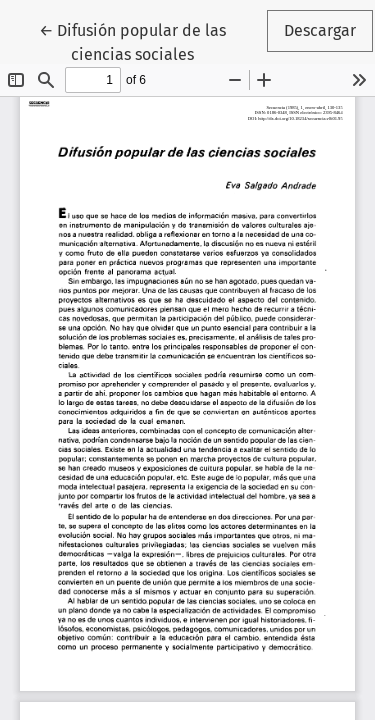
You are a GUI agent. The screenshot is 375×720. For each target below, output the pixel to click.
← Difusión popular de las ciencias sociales (151, 41)
